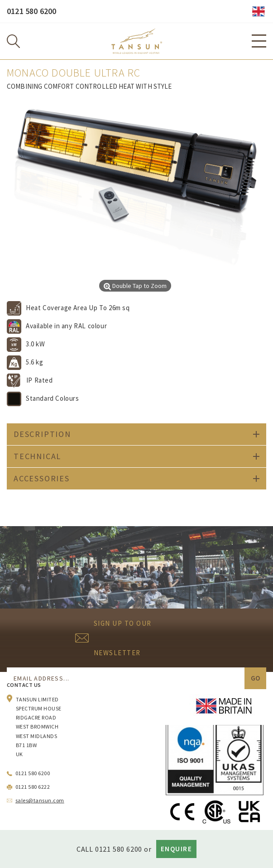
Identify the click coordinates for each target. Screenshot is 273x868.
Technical (37, 456)
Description (42, 434)
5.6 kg (35, 362)
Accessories (42, 478)
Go (255, 678)
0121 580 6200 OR (123, 849)
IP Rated (40, 380)
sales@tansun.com (40, 800)
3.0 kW (36, 344)
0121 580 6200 (31, 11)
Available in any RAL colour (66, 326)
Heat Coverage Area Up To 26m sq (78, 308)
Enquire (177, 849)
